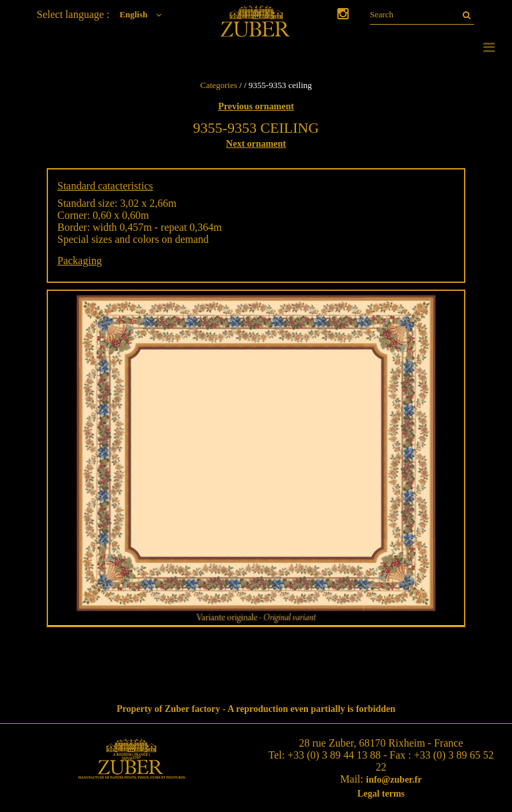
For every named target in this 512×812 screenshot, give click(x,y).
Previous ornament (256, 106)
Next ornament (256, 144)
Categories (219, 85)
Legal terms (381, 794)
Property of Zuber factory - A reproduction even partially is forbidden (256, 709)
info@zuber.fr (394, 780)
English (144, 14)
